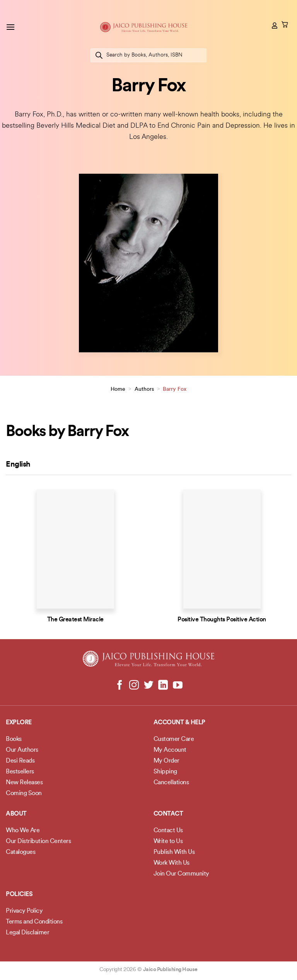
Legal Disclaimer (27, 933)
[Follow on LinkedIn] (163, 686)
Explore (19, 723)
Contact (168, 814)
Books (14, 739)
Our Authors (22, 750)
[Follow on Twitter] (149, 686)
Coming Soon (24, 794)
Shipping (165, 772)
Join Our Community (181, 874)
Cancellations (171, 783)
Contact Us (168, 831)
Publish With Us (174, 852)
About (16, 814)
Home (118, 389)
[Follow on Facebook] (120, 686)
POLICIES (19, 894)
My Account (170, 750)
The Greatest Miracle (75, 620)
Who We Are (23, 831)
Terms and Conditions (34, 922)
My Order (166, 761)
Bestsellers (20, 772)
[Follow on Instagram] (134, 686)
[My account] (275, 26)
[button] (10, 27)
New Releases (24, 783)
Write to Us (168, 841)
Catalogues (20, 852)
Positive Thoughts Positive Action (222, 620)
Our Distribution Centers (38, 841)
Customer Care (174, 739)
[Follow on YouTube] (177, 686)
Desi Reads (20, 761)
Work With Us (172, 863)
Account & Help (179, 723)
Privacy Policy (24, 911)
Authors (144, 389)
